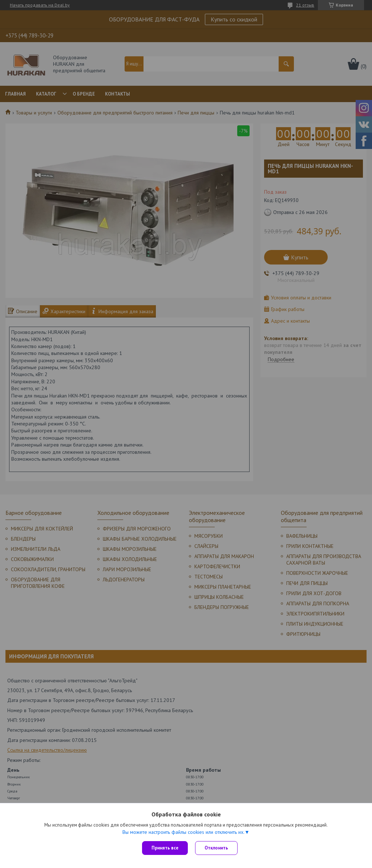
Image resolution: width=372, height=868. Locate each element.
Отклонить (216, 848)
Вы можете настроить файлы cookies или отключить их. (183, 832)
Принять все (165, 848)
